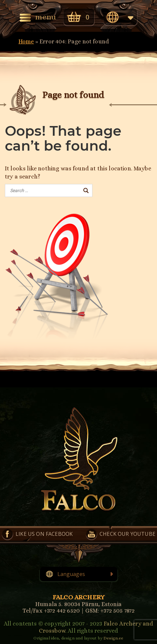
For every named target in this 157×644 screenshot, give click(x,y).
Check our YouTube (127, 534)
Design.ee (113, 638)
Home (26, 41)
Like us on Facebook (44, 534)
